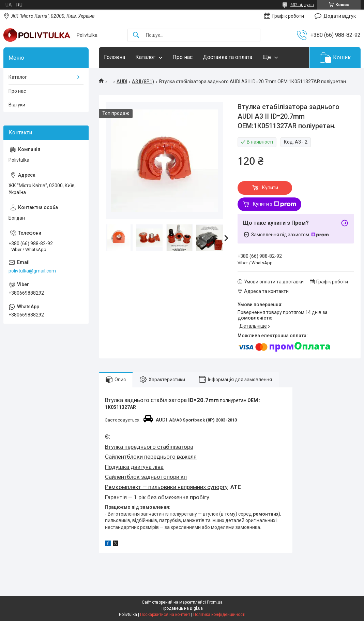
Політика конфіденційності (219, 615)
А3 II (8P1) (143, 82)
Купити (270, 188)
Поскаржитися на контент (165, 615)
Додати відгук (340, 16)
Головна (115, 57)
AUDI (122, 82)
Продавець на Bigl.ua (182, 608)
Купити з (275, 204)
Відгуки (17, 105)
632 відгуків (302, 5)
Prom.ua (215, 602)
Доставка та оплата (227, 57)
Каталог (145, 57)
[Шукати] (136, 35)
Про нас (183, 57)
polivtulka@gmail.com (32, 271)
